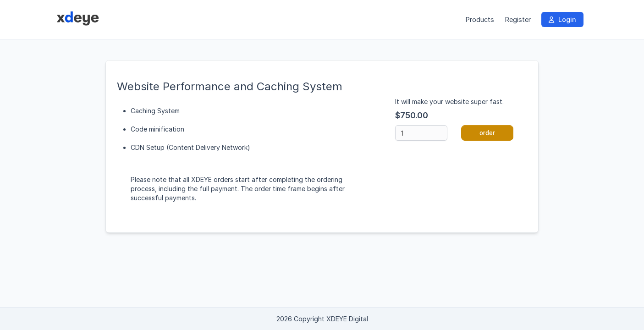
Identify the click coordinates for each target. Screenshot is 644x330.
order (487, 133)
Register (518, 19)
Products (480, 19)
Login (562, 19)
